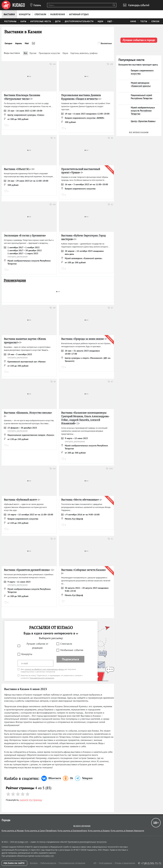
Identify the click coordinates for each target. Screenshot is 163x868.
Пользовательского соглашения (42, 678)
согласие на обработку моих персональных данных (44, 669)
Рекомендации (15, 280)
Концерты (27, 654)
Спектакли (66, 644)
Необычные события (72, 650)
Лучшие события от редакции (37, 646)
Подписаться (70, 659)
